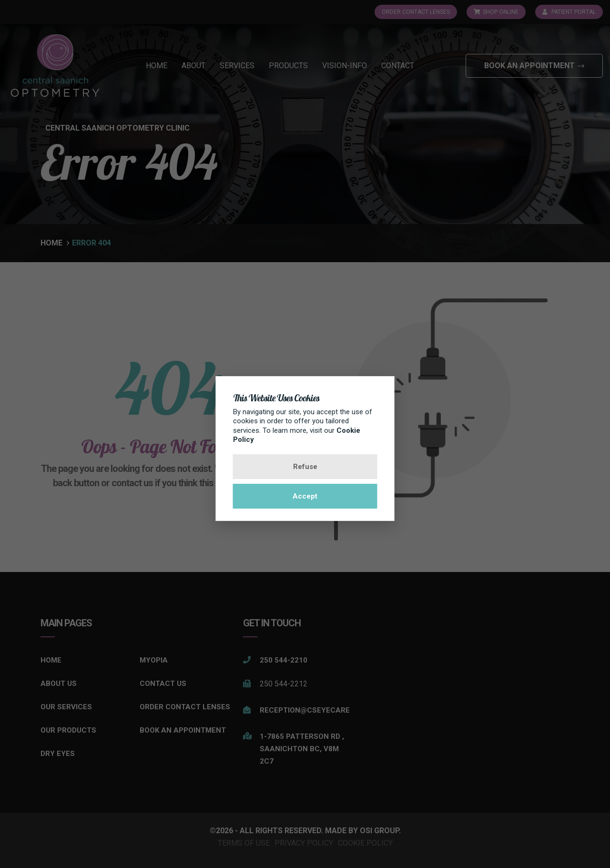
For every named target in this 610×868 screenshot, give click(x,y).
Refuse (305, 467)
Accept (305, 496)
